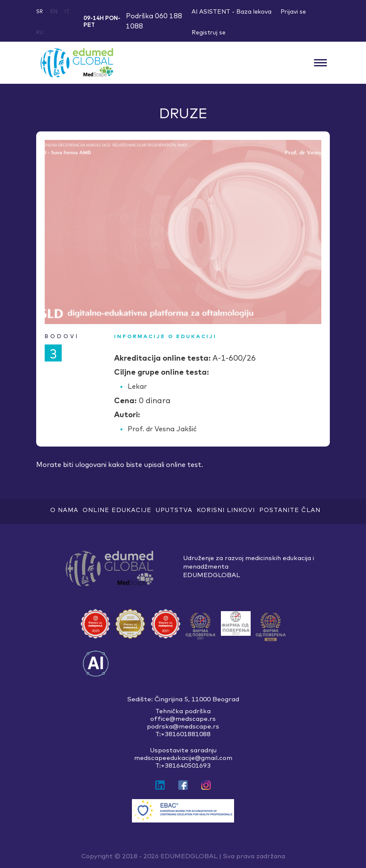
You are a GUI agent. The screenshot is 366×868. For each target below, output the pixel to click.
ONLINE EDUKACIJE (117, 510)
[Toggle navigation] (320, 63)
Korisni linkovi (226, 510)
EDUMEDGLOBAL (189, 856)
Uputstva (174, 510)
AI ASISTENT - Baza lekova (232, 11)
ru (40, 32)
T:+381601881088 (183, 734)
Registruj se (209, 32)
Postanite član (290, 510)
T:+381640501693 (183, 766)
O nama (64, 510)
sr (40, 11)
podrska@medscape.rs (183, 726)
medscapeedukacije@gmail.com (183, 758)
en (54, 11)
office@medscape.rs (183, 719)
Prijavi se (293, 11)
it (67, 11)
